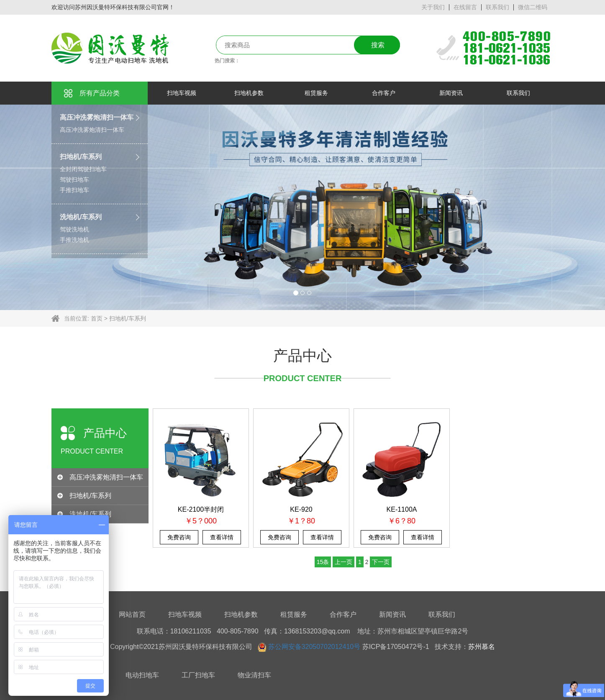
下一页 (381, 562)
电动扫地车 (142, 675)
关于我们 (433, 7)
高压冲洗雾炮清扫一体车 (97, 117)
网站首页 (132, 614)
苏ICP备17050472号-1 (396, 647)
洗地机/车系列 (81, 217)
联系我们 (497, 7)
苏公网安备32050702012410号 (314, 647)
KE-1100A (402, 509)
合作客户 (343, 614)
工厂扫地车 (198, 675)
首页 (97, 318)
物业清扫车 (254, 675)
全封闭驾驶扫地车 (83, 169)
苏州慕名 (482, 647)
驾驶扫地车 (74, 179)
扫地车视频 (185, 614)
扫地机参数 (241, 614)
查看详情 (222, 537)
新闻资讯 (392, 614)
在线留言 (465, 7)
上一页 (344, 562)
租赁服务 (294, 614)
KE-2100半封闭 (201, 509)
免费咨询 (179, 537)
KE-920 (301, 509)
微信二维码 (533, 7)
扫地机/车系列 (81, 157)
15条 (323, 562)
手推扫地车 (74, 190)
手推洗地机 (74, 240)
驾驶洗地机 (74, 229)
